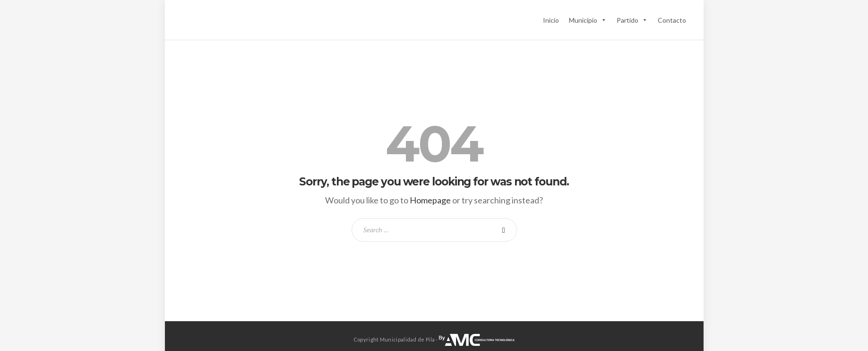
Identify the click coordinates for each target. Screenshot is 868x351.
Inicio (551, 20)
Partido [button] (632, 20)
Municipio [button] (588, 20)
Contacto (672, 20)
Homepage (430, 200)
